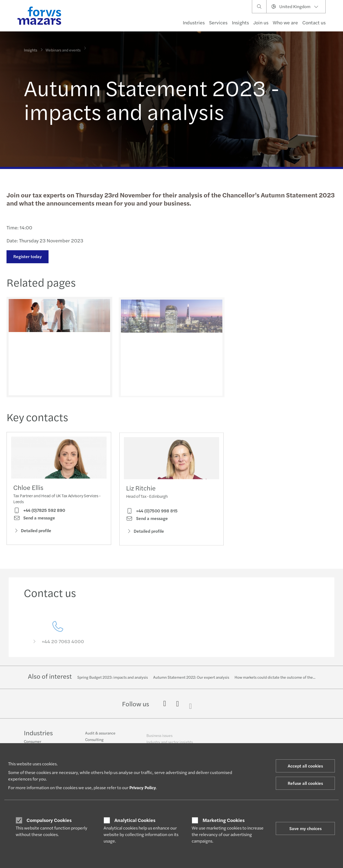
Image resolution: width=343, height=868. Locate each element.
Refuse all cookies (305, 783)
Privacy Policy (143, 787)
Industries (194, 22)
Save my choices (305, 828)
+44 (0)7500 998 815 (152, 519)
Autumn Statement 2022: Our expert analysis (191, 677)
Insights (240, 22)
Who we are (285, 22)
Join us (261, 22)
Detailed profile (32, 532)
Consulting (94, 743)
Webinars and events (63, 48)
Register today (27, 256)
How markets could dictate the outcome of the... (275, 677)
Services (218, 22)
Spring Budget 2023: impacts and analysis (113, 677)
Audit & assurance (100, 736)
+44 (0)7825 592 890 (39, 512)
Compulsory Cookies (49, 820)
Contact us (314, 22)
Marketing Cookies (224, 820)
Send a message (34, 519)
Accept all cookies (305, 766)
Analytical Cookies (135, 820)
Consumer (33, 742)
